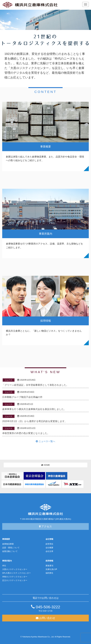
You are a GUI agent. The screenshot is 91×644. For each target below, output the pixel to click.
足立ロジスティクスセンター (15, 580)
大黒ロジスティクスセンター (15, 569)
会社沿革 (49, 551)
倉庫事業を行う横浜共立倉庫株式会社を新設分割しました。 (34, 409)
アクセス (45, 526)
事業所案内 (7, 561)
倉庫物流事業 (8, 544)
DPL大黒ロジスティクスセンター (17, 573)
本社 (4, 566)
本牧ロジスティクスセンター (15, 577)
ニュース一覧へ (45, 441)
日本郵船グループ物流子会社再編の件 (22, 397)
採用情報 (49, 561)
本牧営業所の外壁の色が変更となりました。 (26, 433)
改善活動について (10, 551)
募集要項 (49, 566)
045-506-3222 (46, 607)
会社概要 (49, 548)
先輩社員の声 (51, 569)
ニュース (9, 380)
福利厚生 (49, 573)
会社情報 (49, 539)
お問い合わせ (45, 618)
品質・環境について (11, 548)
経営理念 (49, 544)
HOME (45, 465)
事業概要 (6, 539)
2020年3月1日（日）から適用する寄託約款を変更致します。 (35, 421)
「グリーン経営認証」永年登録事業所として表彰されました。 (35, 385)
